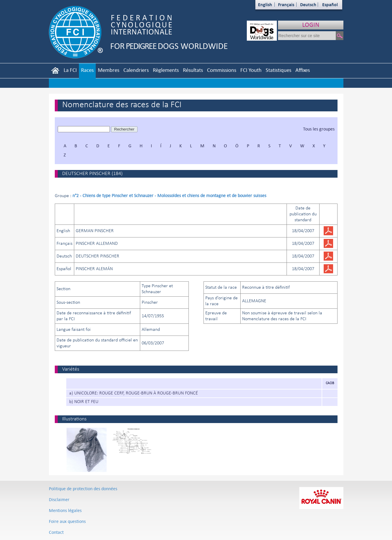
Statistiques (278, 70)
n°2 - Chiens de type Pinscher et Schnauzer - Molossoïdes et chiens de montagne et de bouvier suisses (169, 195)
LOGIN (311, 25)
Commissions (222, 70)
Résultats (193, 70)
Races (87, 70)
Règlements (166, 70)
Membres (109, 70)
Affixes (303, 70)
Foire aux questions (67, 521)
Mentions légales (65, 510)
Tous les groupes (319, 129)
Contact (56, 532)
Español (330, 5)
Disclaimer (59, 499)
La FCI (70, 70)
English (265, 5)
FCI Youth (251, 70)
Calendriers (136, 70)
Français (286, 5)
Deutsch (308, 5)
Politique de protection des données (83, 489)
